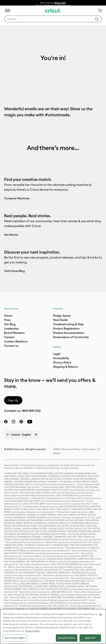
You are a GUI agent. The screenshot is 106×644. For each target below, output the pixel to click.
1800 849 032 (31, 411)
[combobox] (53, 19)
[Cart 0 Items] (98, 11)
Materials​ (50, 5)
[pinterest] (21, 422)
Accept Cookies (67, 638)
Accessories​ (65, 5)
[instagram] (13, 422)
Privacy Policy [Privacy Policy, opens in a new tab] (32, 631)
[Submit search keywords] (97, 19)
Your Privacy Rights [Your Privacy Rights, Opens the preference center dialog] (15, 638)
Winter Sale (60, 3)
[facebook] (6, 422)
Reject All (90, 638)
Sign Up (13, 400)
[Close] (101, 615)
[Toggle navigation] (8, 11)
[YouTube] (30, 422)
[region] (53, 627)
